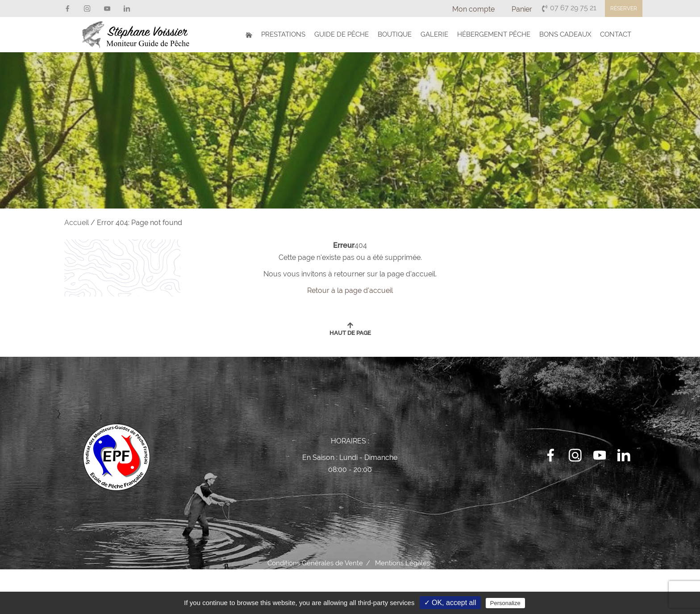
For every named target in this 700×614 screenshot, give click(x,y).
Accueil (77, 223)
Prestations (283, 34)
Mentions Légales (402, 563)
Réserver (624, 8)
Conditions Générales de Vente (315, 563)
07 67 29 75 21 (569, 8)
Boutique (395, 34)
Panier (522, 9)
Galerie (434, 34)
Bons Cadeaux (565, 34)
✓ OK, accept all (450, 603)
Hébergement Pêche (494, 34)
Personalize (505, 603)
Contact (616, 34)
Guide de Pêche (342, 34)
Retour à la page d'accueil (350, 290)
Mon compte (473, 9)
